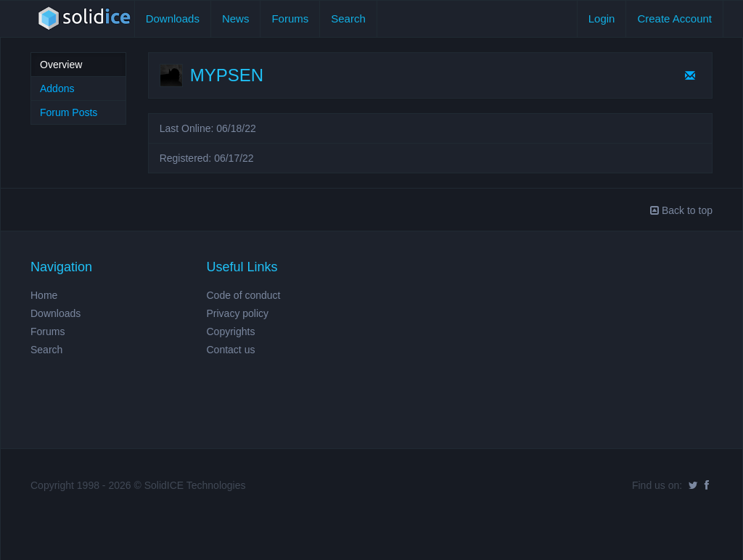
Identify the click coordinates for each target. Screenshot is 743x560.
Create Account (674, 18)
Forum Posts (69, 112)
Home (44, 295)
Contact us (231, 350)
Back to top (681, 210)
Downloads (173, 18)
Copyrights (231, 332)
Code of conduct (244, 295)
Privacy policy (238, 313)
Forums (290, 18)
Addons (57, 88)
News (236, 18)
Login (602, 18)
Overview (61, 65)
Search (348, 18)
